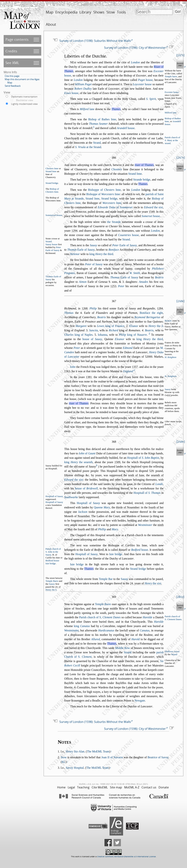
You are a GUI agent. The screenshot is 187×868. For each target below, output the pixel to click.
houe (145, 80)
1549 (152, 212)
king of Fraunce (111, 326)
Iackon (83, 512)
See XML (12, 63)
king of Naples (79, 335)
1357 (135, 367)
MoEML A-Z (132, 787)
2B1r (180, 597)
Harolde (159, 622)
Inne (112, 203)
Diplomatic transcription (24, 97)
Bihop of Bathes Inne (102, 119)
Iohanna (103, 335)
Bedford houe (52, 561)
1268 (85, 308)
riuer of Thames (144, 165)
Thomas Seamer (98, 124)
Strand (97, 143)
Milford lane (171, 113)
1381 (89, 377)
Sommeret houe (54, 215)
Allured (95, 639)
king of (133, 335)
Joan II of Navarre (112, 757)
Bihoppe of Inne (104, 190)
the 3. (156, 326)
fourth (81, 529)
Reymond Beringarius (147, 317)
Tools (121, 12)
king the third (101, 254)
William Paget (83, 84)
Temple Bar (106, 579)
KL (63, 762)
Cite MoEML (100, 787)
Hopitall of (143, 458)
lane (87, 109)
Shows (99, 12)
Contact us (149, 787)
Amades (143, 282)
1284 (160, 308)
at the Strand (88, 147)
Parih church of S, (100, 617)
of (94, 264)
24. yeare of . (146, 583)
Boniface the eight (151, 313)
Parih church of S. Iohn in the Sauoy (53, 552)
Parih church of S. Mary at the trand (172, 140)
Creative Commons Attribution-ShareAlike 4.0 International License (126, 857)
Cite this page (12, 76)
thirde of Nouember (128, 507)
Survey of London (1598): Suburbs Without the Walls (95, 41)
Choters (117, 169)
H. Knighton (170, 357)
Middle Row (122, 648)
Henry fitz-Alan (75, 751)
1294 (74, 231)
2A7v (181, 158)
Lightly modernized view (24, 104)
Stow (111, 12)
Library (85, 12)
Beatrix (102, 317)
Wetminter (145, 525)
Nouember (84, 516)
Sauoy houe (51, 244)
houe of (92, 339)
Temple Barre (52, 581)
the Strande (114, 222)
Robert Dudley (83, 89)
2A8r (180, 301)
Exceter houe (172, 92)
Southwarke (71, 497)
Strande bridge (142, 180)
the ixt (153, 207)
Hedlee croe (172, 652)
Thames (116, 109)
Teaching (83, 787)
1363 (67, 371)
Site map (116, 787)
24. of (53, 588)
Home (61, 787)
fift (92, 529)
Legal (71, 787)
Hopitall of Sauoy (54, 496)
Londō (159, 484)
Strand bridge (52, 183)
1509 (117, 462)
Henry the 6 (51, 590)
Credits (11, 51)
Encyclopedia (66, 12)
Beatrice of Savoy (158, 757)
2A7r (180, 55)
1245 (119, 260)
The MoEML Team (98, 751)
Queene (102, 507)
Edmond (128, 348)
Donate (164, 787)
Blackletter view (25, 100)
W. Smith (135, 273)
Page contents (17, 39)
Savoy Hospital (75, 768)
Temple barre (171, 76)
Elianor (134, 326)
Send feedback (13, 86)
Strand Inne (51, 171)
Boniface (114, 250)
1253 (113, 286)
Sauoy (93, 245)
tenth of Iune (136, 475)
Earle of (125, 245)
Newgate (140, 701)
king (82, 626)
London (135, 62)
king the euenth (79, 462)
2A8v (181, 442)
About (51, 24)
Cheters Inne (52, 168)
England (128, 371)
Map (50, 12)
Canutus (145, 630)
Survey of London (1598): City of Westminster (135, 48)
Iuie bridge (116, 554)
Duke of (115, 207)
